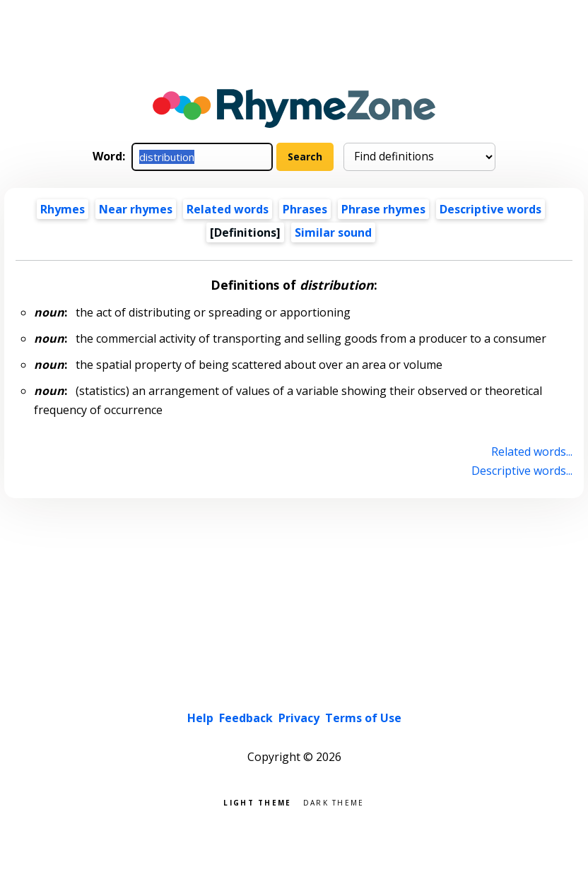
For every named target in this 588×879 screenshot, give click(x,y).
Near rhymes (136, 209)
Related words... (532, 452)
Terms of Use (363, 718)
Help (200, 718)
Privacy (299, 718)
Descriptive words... (522, 471)
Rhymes (63, 209)
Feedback (246, 718)
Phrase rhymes (383, 209)
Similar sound (333, 232)
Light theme (257, 802)
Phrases (305, 209)
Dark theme (334, 802)
